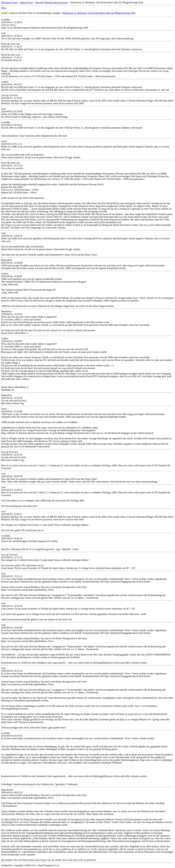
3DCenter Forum (9, 2)
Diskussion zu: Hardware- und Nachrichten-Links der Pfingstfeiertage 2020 (99, 13)
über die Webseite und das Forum (52, 2)
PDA (4, 8)
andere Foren (27, 2)
